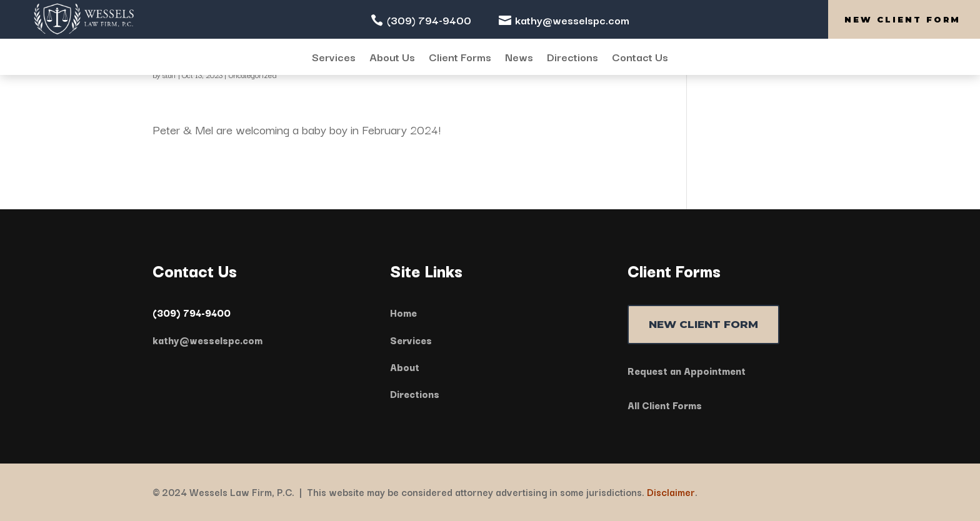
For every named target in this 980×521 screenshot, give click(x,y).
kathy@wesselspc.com (572, 20)
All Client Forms (665, 405)
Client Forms (460, 57)
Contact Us (640, 57)
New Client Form (902, 19)
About (405, 367)
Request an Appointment (687, 370)
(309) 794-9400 (429, 20)
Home (403, 312)
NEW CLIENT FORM (703, 324)
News (519, 57)
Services (334, 57)
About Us (392, 57)
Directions (572, 57)
